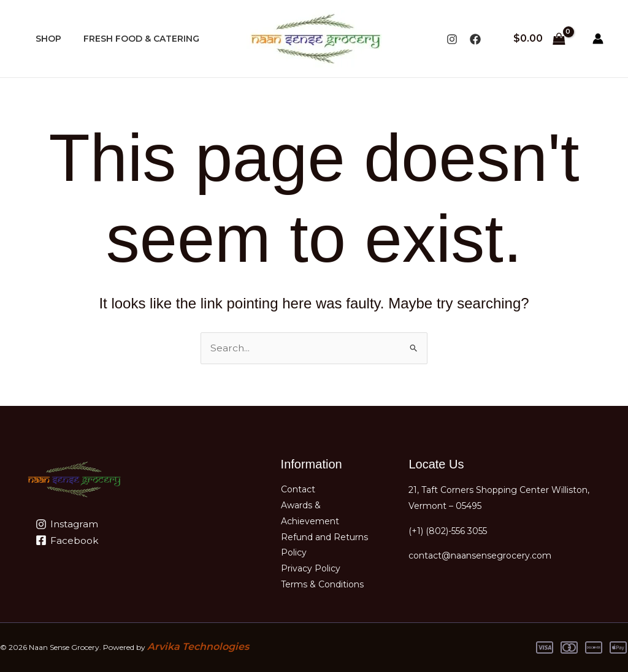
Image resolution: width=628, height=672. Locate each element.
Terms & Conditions (322, 585)
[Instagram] (452, 39)
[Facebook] (475, 39)
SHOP (46, 39)
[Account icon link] (598, 39)
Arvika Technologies (198, 647)
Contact (298, 488)
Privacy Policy (311, 569)
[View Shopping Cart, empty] (539, 39)
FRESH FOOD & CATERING (134, 39)
